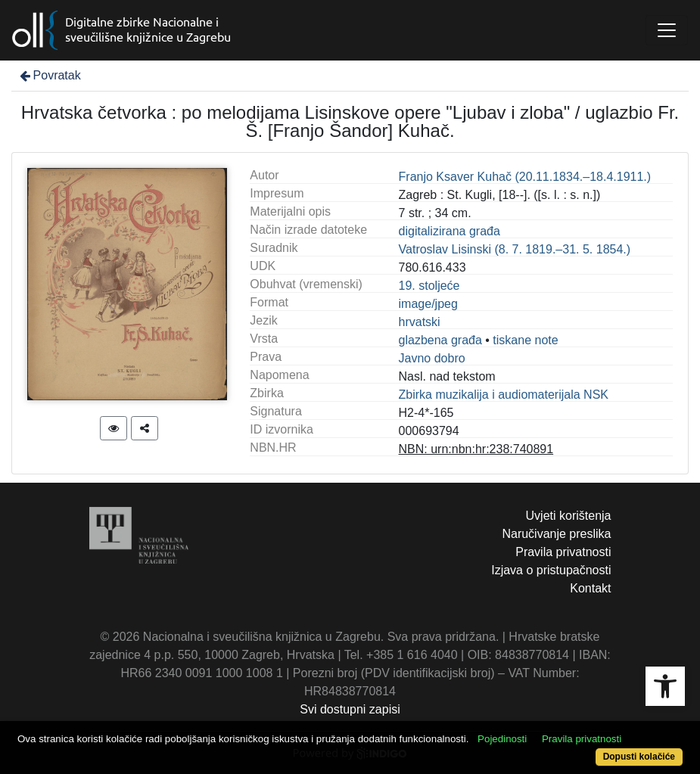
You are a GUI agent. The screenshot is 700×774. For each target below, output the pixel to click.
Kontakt (590, 588)
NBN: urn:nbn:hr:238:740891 (476, 449)
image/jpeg (428, 304)
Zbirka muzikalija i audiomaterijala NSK (504, 395)
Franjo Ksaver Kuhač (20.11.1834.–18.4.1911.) (525, 177)
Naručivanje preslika (556, 534)
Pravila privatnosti (563, 552)
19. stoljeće (429, 286)
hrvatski (420, 322)
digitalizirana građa (450, 231)
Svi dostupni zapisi (350, 709)
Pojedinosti (502, 739)
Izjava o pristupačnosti (551, 570)
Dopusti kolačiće (639, 757)
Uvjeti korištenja (569, 516)
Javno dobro (432, 358)
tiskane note (525, 340)
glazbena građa (440, 340)
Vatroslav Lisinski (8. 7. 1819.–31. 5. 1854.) (515, 249)
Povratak (49, 75)
